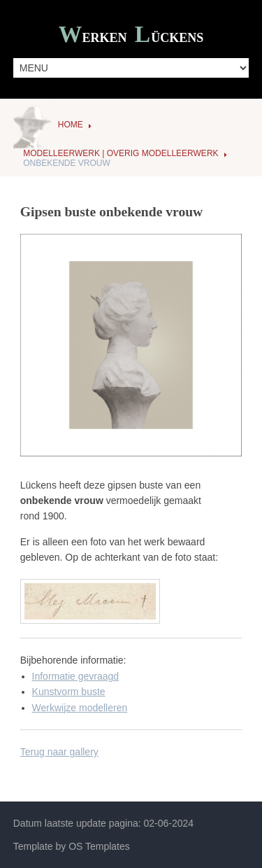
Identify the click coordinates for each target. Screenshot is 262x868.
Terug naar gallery (59, 752)
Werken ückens (131, 36)
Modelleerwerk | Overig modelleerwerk (121, 153)
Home (71, 125)
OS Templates (99, 846)
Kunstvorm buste (69, 692)
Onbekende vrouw (67, 163)
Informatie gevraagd (76, 676)
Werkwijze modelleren (80, 708)
